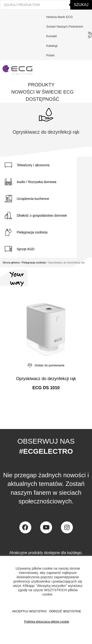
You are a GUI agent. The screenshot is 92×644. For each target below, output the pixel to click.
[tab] (38, 165)
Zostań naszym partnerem (65, 27)
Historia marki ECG (59, 17)
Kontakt (53, 36)
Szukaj (81, 5)
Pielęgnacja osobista (32, 232)
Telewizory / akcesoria (33, 165)
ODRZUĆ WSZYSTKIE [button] (65, 611)
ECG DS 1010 (46, 388)
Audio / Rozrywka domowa (37, 182)
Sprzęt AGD (26, 249)
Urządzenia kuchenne (33, 199)
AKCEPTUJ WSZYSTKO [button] (29, 611)
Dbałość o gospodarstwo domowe (42, 215)
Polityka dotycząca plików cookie (47, 622)
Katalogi (52, 46)
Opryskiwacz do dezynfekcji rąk (46, 379)
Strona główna (11, 262)
